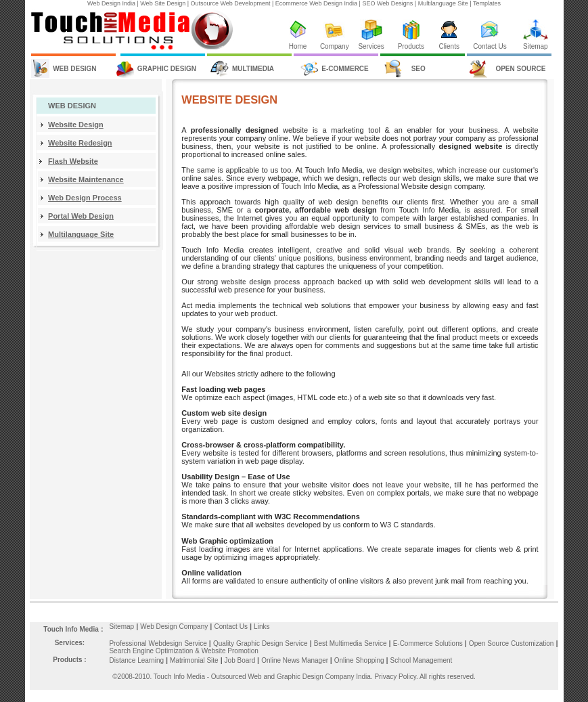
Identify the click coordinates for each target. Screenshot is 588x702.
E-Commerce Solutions (429, 643)
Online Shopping (362, 660)
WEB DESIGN (74, 69)
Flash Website (73, 161)
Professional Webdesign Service (159, 643)
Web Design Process (85, 198)
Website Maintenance (86, 179)
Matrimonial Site (194, 660)
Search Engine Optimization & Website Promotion (183, 651)
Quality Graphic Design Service (262, 643)
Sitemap (536, 46)
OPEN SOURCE (520, 69)
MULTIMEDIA (253, 69)
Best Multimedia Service (352, 643)
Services (371, 46)
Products (411, 46)
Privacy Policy (395, 677)
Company (335, 46)
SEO (419, 69)
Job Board (241, 660)
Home (298, 46)
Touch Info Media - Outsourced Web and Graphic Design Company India (262, 677)
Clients (449, 46)
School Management (422, 660)
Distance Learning (136, 660)
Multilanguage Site (81, 234)
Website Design (76, 125)
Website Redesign (80, 143)
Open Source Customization (513, 643)
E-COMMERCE (345, 69)
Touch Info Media (71, 629)
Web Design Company (174, 627)
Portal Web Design (81, 216)
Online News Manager (296, 660)
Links (262, 627)
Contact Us (490, 46)
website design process (261, 282)
